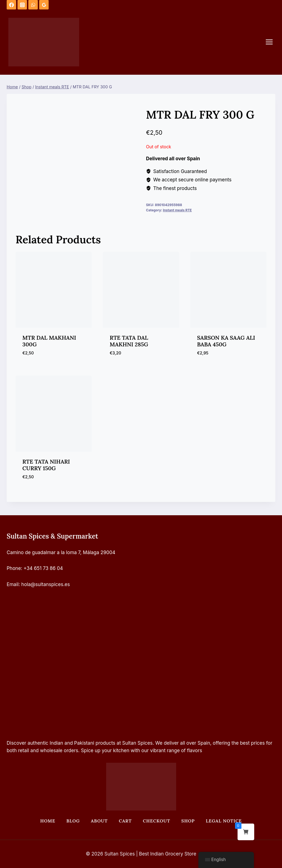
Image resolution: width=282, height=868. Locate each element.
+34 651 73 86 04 (43, 568)
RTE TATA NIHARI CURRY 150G (46, 465)
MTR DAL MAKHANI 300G (49, 341)
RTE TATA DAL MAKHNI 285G (129, 341)
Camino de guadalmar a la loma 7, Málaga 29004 (61, 552)
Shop (188, 821)
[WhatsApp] (33, 5)
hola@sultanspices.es (46, 584)
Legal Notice (224, 821)
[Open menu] (272, 42)
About (99, 821)
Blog (73, 821)
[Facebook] (11, 5)
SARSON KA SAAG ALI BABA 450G (226, 341)
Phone (14, 568)
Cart (125, 821)
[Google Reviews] (44, 5)
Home (48, 821)
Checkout (156, 821)
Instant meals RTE (177, 210)
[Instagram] (22, 5)
